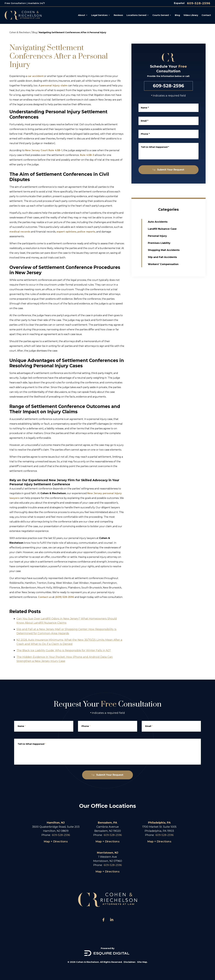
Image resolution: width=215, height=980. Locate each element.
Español (179, 3)
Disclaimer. (130, 962)
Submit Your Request (169, 170)
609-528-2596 (199, 3)
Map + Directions (56, 842)
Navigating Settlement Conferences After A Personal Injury (72, 32)
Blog (35, 32)
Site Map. (142, 962)
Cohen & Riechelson (20, 32)
